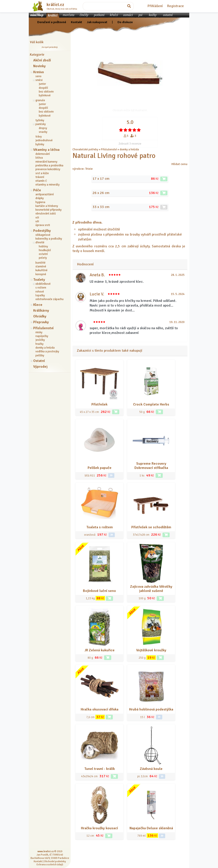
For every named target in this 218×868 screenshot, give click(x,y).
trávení (40, 177)
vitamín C (41, 181)
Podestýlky (42, 231)
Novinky (39, 66)
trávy (39, 137)
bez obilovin (46, 92)
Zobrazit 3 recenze (130, 144)
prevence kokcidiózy (48, 169)
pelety (43, 258)
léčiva (39, 158)
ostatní (43, 254)
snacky (43, 132)
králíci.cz (55, 5)
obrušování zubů (46, 214)
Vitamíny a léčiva (46, 150)
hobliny (43, 246)
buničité (40, 263)
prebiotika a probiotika (49, 166)
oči (37, 218)
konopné (41, 274)
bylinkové (45, 95)
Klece (38, 305)
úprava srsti (43, 225)
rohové (40, 292)
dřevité (40, 242)
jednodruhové (44, 140)
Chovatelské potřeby (85, 149)
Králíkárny (41, 311)
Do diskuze (125, 22)
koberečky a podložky (49, 239)
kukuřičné (41, 270)
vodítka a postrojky (47, 351)
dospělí (43, 88)
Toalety (39, 280)
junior (42, 84)
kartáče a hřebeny (47, 206)
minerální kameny (46, 162)
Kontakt (76, 22)
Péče (37, 190)
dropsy (43, 128)
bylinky (40, 144)
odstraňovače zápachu (49, 299)
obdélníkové (43, 284)
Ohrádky (40, 316)
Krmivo (39, 72)
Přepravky (41, 322)
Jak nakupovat (97, 22)
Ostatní (39, 361)
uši (37, 221)
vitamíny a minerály (47, 185)
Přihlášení (155, 6)
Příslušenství (43, 328)
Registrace (176, 6)
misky (39, 332)
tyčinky (40, 120)
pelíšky (40, 355)
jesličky (40, 340)
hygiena (40, 202)
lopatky (40, 295)
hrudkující (45, 250)
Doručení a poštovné (52, 22)
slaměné (41, 266)
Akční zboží (42, 60)
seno (38, 76)
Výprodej (40, 367)
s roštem (41, 288)
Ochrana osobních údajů (50, 864)
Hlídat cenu (179, 164)
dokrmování (43, 154)
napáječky (42, 336)
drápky (40, 198)
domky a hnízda (45, 348)
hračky (39, 344)
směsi (39, 80)
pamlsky (41, 124)
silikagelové (43, 235)
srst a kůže (42, 173)
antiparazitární (45, 194)
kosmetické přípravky (48, 210)
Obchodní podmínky (55, 861)
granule (40, 100)
